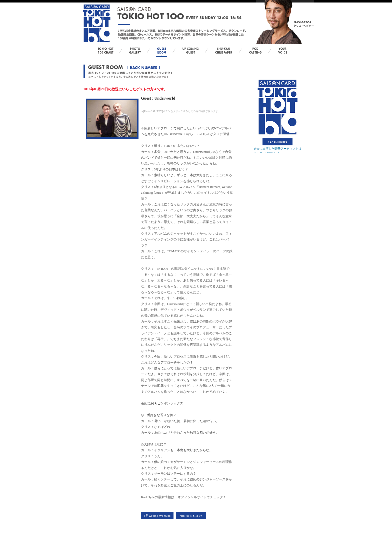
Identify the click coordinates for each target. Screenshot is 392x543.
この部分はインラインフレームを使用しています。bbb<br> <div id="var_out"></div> (277, 116)
